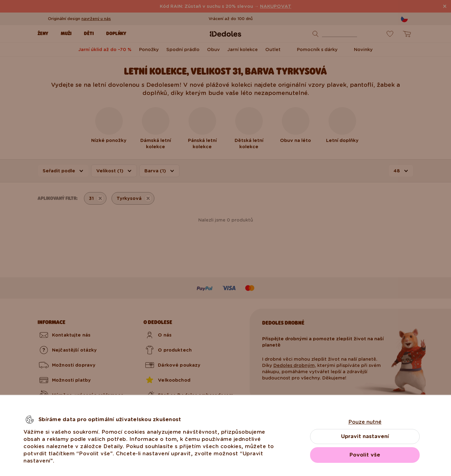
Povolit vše (365, 455)
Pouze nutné (365, 422)
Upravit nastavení (365, 436)
